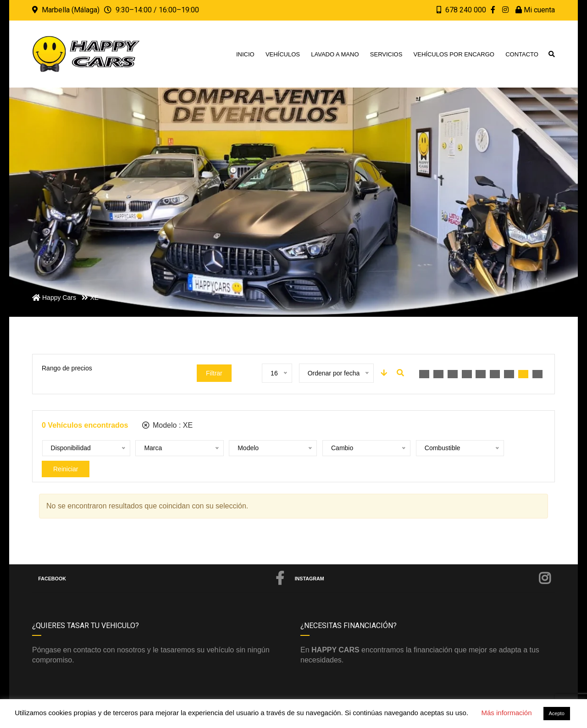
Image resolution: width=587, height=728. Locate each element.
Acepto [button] (557, 713)
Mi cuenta (535, 10)
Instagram (423, 562)
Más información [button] (506, 713)
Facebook (161, 562)
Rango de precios (67, 368)
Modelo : (168, 425)
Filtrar (214, 373)
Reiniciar (485, 448)
